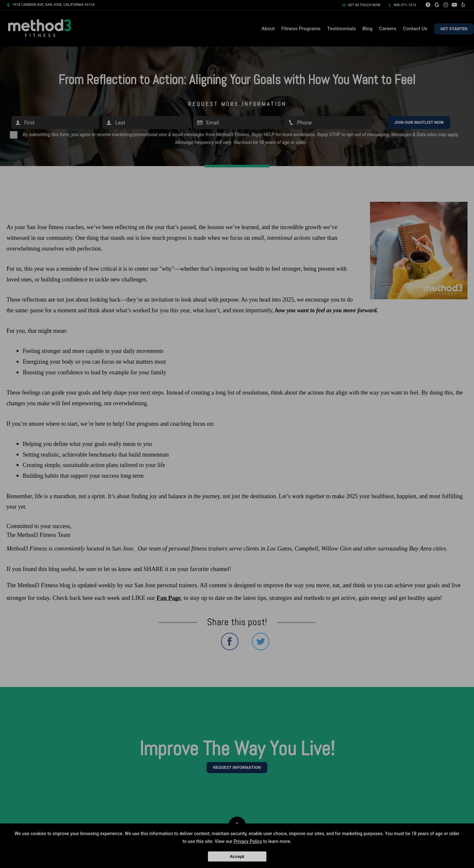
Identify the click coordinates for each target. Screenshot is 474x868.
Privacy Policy (248, 841)
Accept (237, 856)
